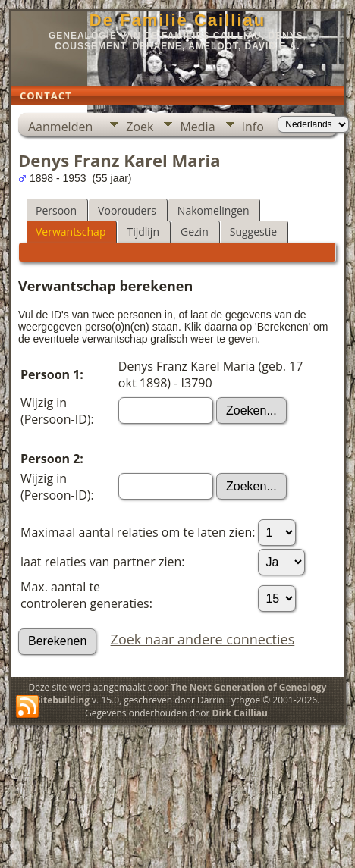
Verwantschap (71, 232)
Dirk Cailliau (240, 713)
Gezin (195, 232)
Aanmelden (60, 127)
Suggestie (253, 232)
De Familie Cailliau (177, 20)
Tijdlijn (143, 232)
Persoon (56, 210)
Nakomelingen (214, 210)
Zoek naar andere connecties (203, 639)
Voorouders (127, 210)
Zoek (140, 127)
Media (197, 127)
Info (253, 127)
